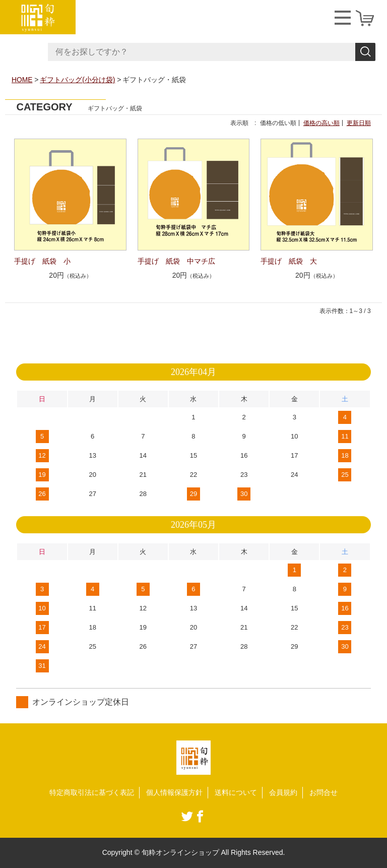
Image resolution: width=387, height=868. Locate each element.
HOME (22, 80)
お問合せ (324, 792)
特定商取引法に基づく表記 (92, 792)
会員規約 (283, 792)
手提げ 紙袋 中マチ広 (176, 261)
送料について (236, 792)
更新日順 (359, 122)
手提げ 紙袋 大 (289, 261)
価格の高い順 (321, 122)
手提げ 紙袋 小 (42, 261)
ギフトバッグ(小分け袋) (78, 80)
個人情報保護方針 (174, 792)
